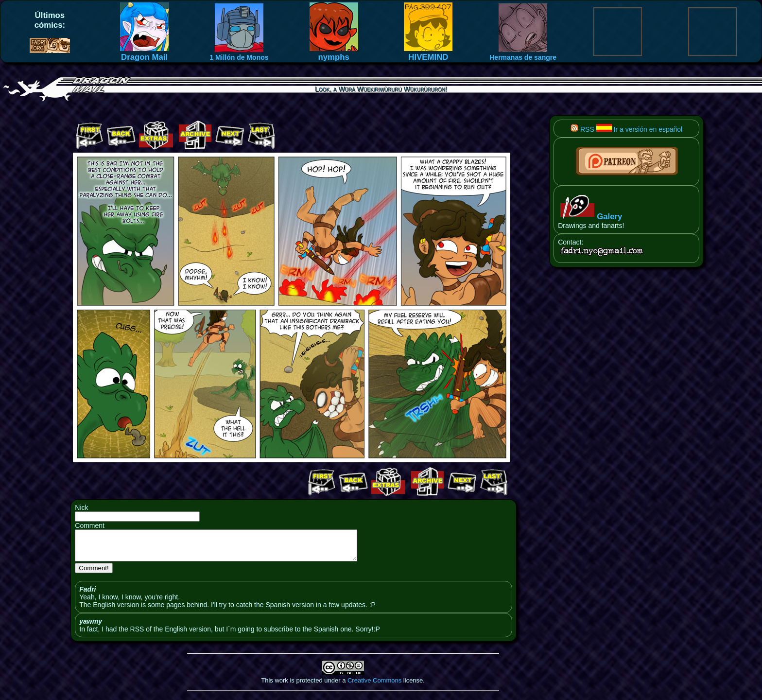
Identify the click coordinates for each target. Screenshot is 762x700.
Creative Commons (374, 686)
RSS (582, 129)
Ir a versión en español (640, 129)
